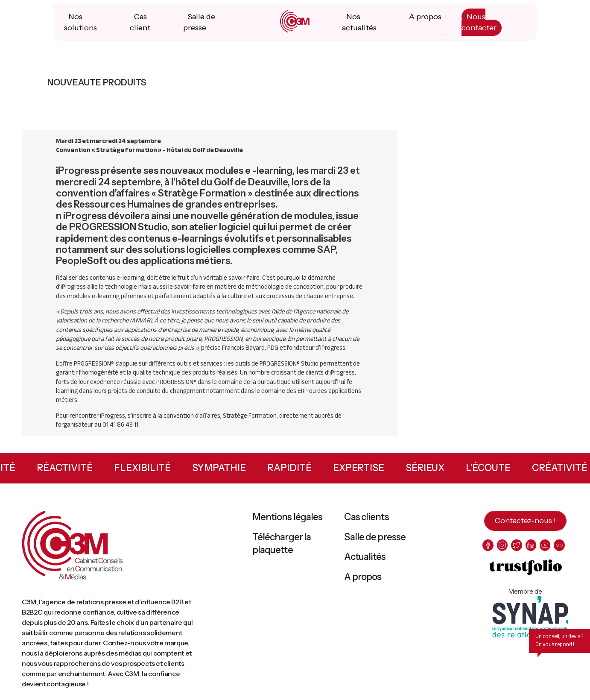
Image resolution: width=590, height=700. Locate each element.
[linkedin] (533, 549)
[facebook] (488, 549)
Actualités (365, 561)
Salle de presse (375, 541)
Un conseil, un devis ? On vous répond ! (559, 645)
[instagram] (503, 549)
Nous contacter (478, 26)
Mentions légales (288, 521)
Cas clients (366, 521)
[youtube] (548, 549)
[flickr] (562, 549)
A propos (425, 21)
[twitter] (518, 549)
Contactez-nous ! (525, 525)
